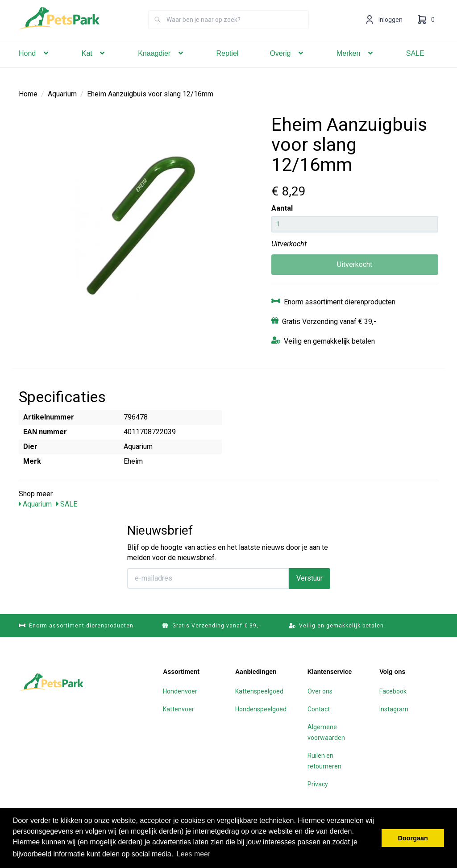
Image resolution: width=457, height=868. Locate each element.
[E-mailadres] (208, 578)
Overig (287, 66)
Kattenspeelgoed (259, 691)
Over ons (320, 691)
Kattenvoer (179, 709)
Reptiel (228, 66)
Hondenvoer (180, 691)
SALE (415, 66)
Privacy (318, 784)
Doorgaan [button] (413, 838)
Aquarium (62, 94)
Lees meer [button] (194, 854)
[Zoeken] (158, 32)
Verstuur (310, 578)
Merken (356, 66)
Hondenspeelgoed (261, 709)
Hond (35, 66)
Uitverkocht (355, 264)
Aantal (282, 208)
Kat (94, 66)
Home (28, 94)
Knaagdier (161, 66)
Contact (319, 709)
